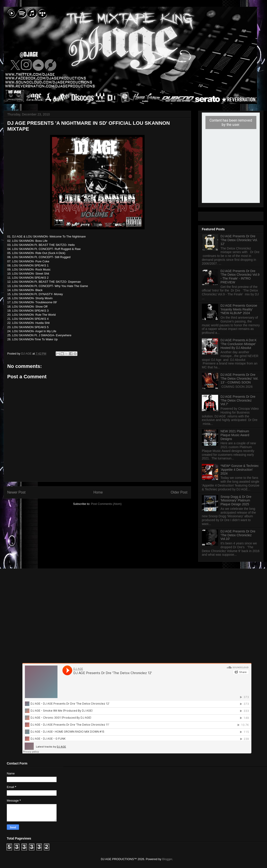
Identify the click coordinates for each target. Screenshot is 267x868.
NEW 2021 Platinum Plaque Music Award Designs (235, 435)
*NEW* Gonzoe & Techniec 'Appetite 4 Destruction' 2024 (240, 470)
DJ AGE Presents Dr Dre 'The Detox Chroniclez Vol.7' (238, 400)
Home (98, 492)
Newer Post (16, 492)
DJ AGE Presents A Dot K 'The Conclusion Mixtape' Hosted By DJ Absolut (239, 344)
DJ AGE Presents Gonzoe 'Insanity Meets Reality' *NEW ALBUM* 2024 (239, 309)
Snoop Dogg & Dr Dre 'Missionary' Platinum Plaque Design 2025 (236, 501)
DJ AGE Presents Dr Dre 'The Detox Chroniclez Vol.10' (238, 535)
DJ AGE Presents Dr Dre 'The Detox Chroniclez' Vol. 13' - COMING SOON (240, 379)
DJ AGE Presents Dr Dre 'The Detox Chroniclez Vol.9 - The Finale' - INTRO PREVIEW (240, 277)
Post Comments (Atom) (106, 504)
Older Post (179, 492)
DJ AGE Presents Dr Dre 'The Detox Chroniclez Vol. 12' (239, 240)
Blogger (167, 859)
